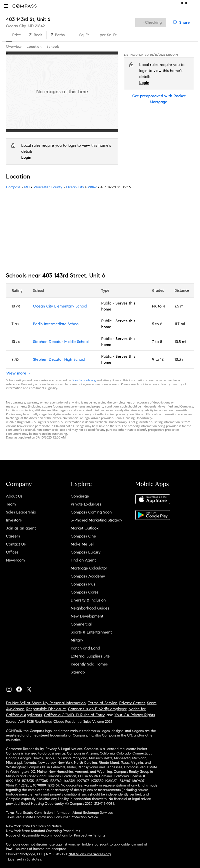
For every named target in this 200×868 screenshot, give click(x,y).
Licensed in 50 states (24, 859)
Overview (14, 46)
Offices (12, 552)
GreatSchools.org (84, 380)
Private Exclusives (86, 504)
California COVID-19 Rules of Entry (74, 715)
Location (34, 46)
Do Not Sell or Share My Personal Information (46, 703)
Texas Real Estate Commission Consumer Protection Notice (52, 817)
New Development (87, 616)
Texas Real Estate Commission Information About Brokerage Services (59, 813)
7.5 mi (179, 306)
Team (11, 504)
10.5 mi (180, 342)
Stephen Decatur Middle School (61, 342)
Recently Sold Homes (89, 664)
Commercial (81, 624)
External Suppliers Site (90, 656)
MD (27, 187)
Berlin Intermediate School (56, 324)
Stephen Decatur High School (59, 359)
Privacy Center (132, 703)
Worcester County (48, 187)
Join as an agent (21, 528)
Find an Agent (83, 560)
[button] (6, 6)
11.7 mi (180, 324)
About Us (14, 496)
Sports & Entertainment (91, 632)
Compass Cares (85, 592)
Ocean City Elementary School (60, 306)
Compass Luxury (86, 552)
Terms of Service (102, 703)
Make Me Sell (82, 544)
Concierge (80, 496)
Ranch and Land (85, 648)
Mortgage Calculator (89, 568)
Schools (53, 46)
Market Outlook (85, 528)
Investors (14, 520)
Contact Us (16, 544)
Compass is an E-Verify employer (97, 709)
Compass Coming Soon (91, 512)
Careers (13, 536)
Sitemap (78, 672)
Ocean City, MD (20, 26)
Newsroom (15, 560)
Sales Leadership (21, 512)
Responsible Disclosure (46, 709)
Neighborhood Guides (90, 608)
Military (77, 640)
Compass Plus (83, 584)
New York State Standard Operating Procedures (43, 831)
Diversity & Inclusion (88, 600)
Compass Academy (88, 576)
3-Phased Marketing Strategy (96, 520)
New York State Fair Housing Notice (34, 826)
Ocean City (75, 187)
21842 (40, 26)
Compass (13, 187)
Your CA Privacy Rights (135, 715)
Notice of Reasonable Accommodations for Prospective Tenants (56, 835)
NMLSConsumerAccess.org (90, 854)
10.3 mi (180, 359)
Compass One (83, 536)
